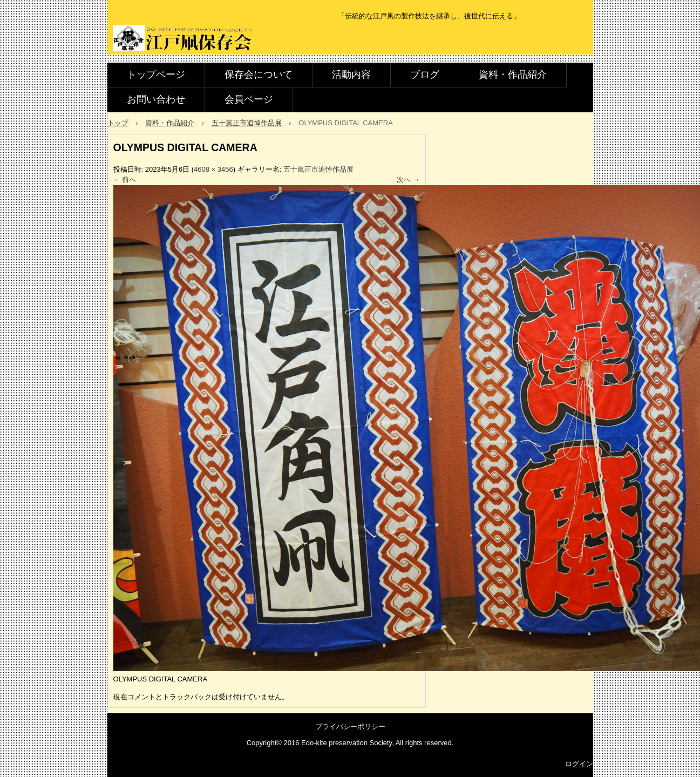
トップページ (156, 75)
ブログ (425, 75)
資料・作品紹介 (513, 75)
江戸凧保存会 (185, 39)
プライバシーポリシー (350, 727)
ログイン (579, 764)
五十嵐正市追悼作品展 (318, 169)
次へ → (408, 180)
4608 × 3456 (213, 169)
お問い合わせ (156, 99)
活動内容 (351, 75)
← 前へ (125, 180)
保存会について (259, 75)
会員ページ (249, 99)
